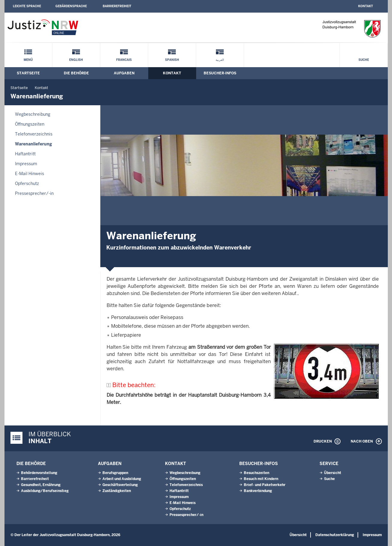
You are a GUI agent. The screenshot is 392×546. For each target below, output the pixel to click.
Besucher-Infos (220, 73)
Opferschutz (27, 183)
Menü (28, 60)
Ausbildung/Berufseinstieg (45, 491)
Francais (124, 60)
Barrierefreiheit (117, 6)
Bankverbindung (258, 491)
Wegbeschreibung (33, 114)
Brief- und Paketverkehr (265, 485)
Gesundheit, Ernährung (41, 485)
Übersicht (333, 473)
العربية (220, 60)
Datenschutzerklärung (335, 535)
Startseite (28, 73)
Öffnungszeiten (30, 124)
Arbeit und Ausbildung (122, 479)
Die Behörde (76, 73)
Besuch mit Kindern (261, 479)
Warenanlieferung (34, 144)
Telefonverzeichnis (34, 134)
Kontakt (365, 6)
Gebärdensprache (71, 6)
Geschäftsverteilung (120, 485)
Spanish (172, 60)
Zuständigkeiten (117, 491)
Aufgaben (124, 73)
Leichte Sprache (27, 6)
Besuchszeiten (256, 473)
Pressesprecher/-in (34, 193)
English (76, 60)
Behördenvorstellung (39, 473)
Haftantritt (25, 154)
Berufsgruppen (115, 473)
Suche (364, 60)
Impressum (26, 164)
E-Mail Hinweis (29, 174)
